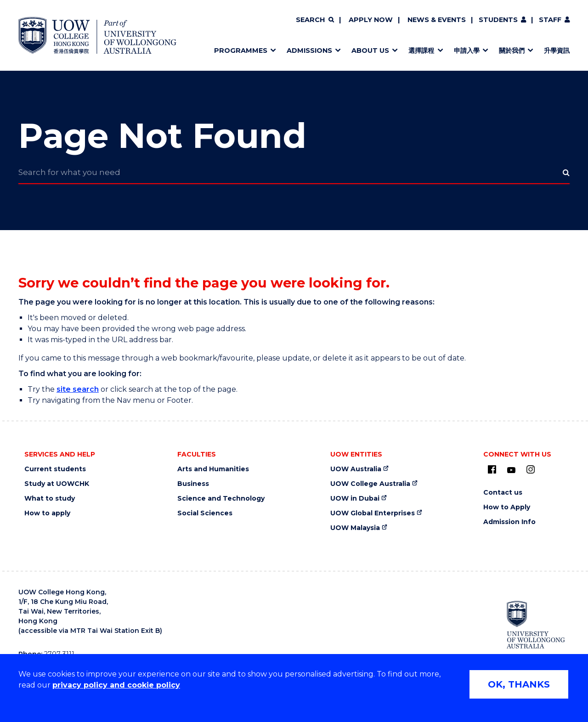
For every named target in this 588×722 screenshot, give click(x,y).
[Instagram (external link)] (531, 469)
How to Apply (507, 507)
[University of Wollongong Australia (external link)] (536, 625)
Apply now (371, 20)
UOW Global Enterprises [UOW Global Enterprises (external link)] (373, 513)
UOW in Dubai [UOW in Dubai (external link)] (355, 499)
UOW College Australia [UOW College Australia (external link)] (370, 484)
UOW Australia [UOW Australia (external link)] (356, 469)
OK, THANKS (519, 684)
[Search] (315, 20)
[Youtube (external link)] (511, 470)
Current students (55, 469)
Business (193, 484)
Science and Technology (221, 499)
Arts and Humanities (213, 469)
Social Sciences (205, 513)
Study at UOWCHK (57, 484)
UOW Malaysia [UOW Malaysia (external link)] (355, 528)
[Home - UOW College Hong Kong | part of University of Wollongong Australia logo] (97, 35)
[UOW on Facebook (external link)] (492, 469)
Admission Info (509, 522)
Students (498, 20)
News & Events (437, 20)
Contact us (503, 493)
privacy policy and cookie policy (116, 685)
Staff (550, 20)
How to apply (47, 513)
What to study (50, 499)
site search (78, 389)
